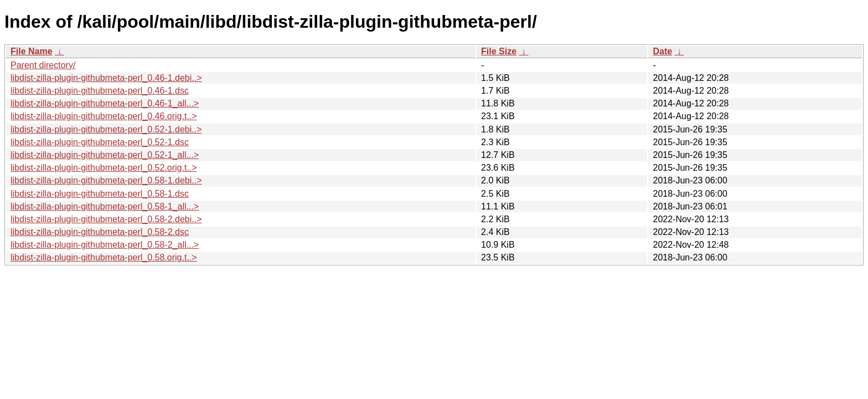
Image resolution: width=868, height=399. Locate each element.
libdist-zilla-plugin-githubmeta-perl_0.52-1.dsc (100, 142)
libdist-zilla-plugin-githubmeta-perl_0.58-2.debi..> (106, 219)
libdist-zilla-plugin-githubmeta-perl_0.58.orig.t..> (104, 257)
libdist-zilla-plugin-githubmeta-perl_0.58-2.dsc (100, 232)
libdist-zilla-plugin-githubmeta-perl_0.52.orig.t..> (104, 168)
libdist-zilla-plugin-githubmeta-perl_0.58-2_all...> (105, 245)
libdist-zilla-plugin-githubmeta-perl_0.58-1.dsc (100, 194)
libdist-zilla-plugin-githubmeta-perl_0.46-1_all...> (105, 103)
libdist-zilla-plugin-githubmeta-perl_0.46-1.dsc (100, 91)
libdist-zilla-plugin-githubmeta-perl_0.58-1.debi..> (106, 180)
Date (662, 51)
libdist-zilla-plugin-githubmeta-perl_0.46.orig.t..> (104, 116)
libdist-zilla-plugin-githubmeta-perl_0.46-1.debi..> (106, 78)
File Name (32, 51)
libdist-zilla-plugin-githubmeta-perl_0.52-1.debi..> (106, 129)
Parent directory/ (43, 65)
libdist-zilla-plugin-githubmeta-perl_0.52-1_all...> (105, 155)
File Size (499, 51)
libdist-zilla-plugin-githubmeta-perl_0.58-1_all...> (105, 206)
